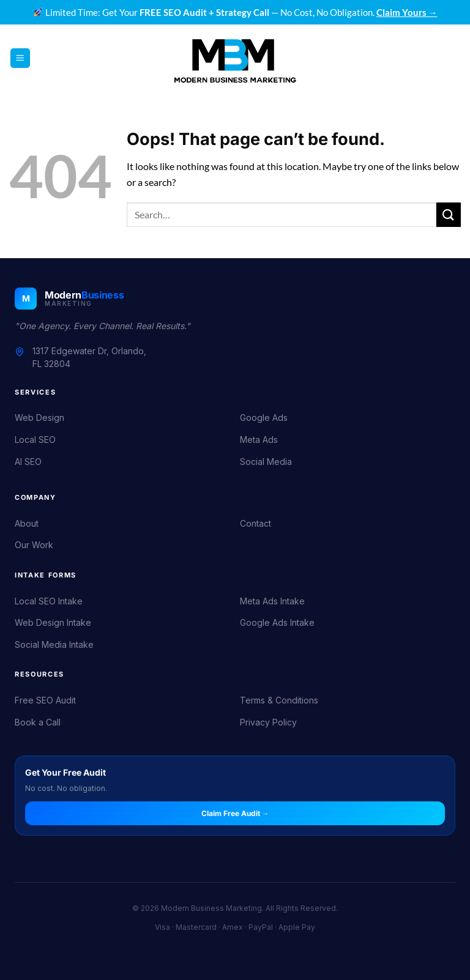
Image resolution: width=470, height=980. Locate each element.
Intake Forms (46, 575)
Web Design (39, 418)
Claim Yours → (407, 12)
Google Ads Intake (277, 622)
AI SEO (28, 462)
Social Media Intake (54, 644)
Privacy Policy (268, 722)
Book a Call (38, 722)
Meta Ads (259, 440)
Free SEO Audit (45, 700)
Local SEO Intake (49, 601)
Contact (256, 523)
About (27, 523)
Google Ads (264, 418)
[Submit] (449, 214)
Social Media (266, 462)
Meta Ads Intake (272, 601)
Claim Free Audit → (235, 813)
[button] (20, 58)
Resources (39, 674)
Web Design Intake (53, 622)
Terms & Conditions (279, 700)
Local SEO (35, 440)
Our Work (34, 545)
